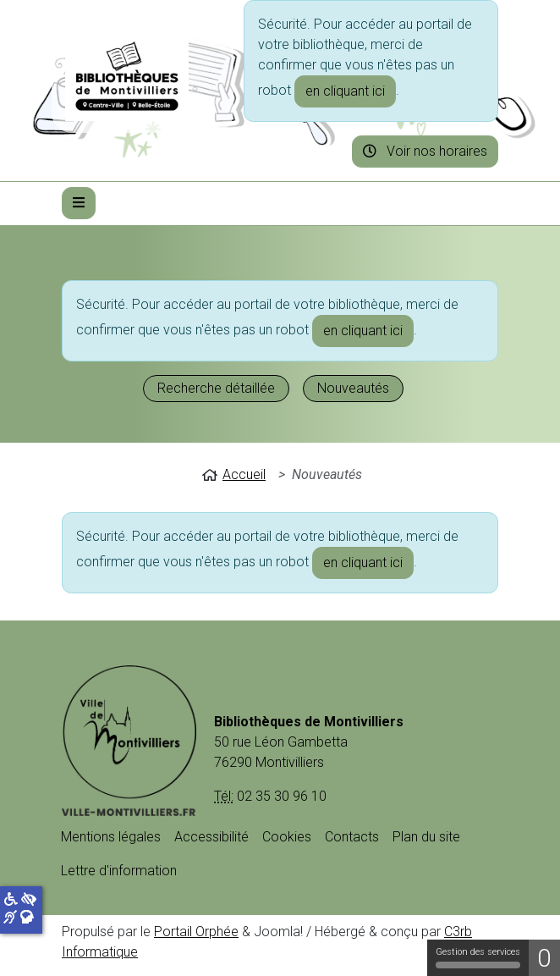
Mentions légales (111, 837)
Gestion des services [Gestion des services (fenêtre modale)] (478, 957)
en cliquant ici (345, 91)
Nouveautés (353, 388)
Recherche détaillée (216, 388)
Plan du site (426, 837)
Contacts (352, 837)
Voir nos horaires (425, 151)
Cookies (287, 837)
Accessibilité (211, 837)
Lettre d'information (119, 871)
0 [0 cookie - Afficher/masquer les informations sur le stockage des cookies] (544, 958)
